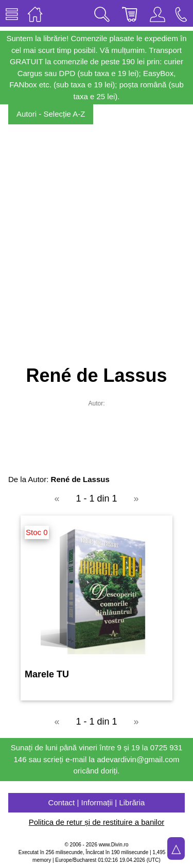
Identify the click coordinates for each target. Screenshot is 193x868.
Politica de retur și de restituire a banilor (97, 822)
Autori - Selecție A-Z (51, 114)
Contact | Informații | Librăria (97, 802)
